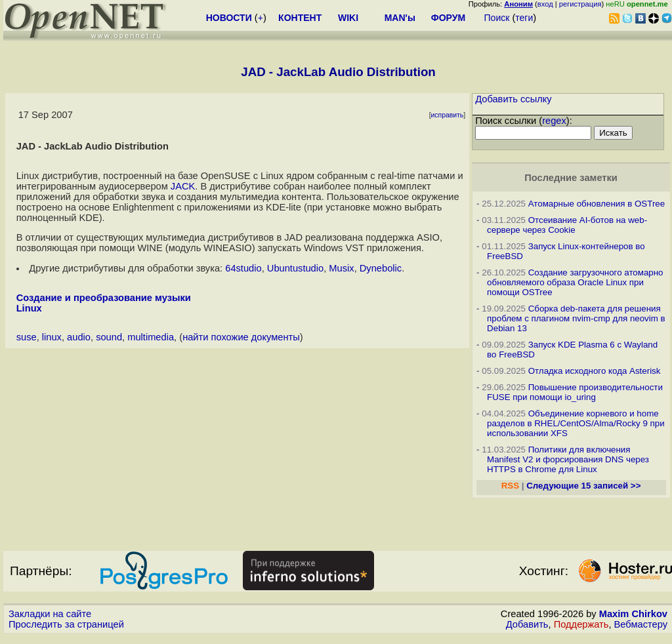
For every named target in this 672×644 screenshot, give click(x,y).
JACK (183, 186)
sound (109, 337)
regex (554, 121)
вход (545, 4)
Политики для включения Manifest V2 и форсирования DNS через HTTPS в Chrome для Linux (568, 459)
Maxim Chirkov (633, 614)
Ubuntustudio (295, 268)
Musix (341, 268)
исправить (448, 115)
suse (27, 337)
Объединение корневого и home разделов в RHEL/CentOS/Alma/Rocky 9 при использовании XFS (576, 423)
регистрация (580, 4)
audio (79, 337)
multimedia (151, 337)
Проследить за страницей (66, 624)
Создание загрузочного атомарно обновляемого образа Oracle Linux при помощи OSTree (575, 282)
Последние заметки (571, 178)
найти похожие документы (241, 337)
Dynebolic (381, 268)
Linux (29, 308)
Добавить (527, 624)
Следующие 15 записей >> (583, 486)
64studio (243, 268)
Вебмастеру (641, 624)
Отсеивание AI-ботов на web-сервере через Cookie (567, 225)
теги (524, 18)
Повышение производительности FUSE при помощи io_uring (575, 392)
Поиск (497, 18)
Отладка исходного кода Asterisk (595, 371)
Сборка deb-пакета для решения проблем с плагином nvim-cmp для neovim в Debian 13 (576, 318)
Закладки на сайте (50, 614)
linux (52, 337)
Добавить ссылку (514, 99)
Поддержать (581, 624)
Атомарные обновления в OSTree (597, 204)
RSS (510, 486)
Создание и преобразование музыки (104, 298)
